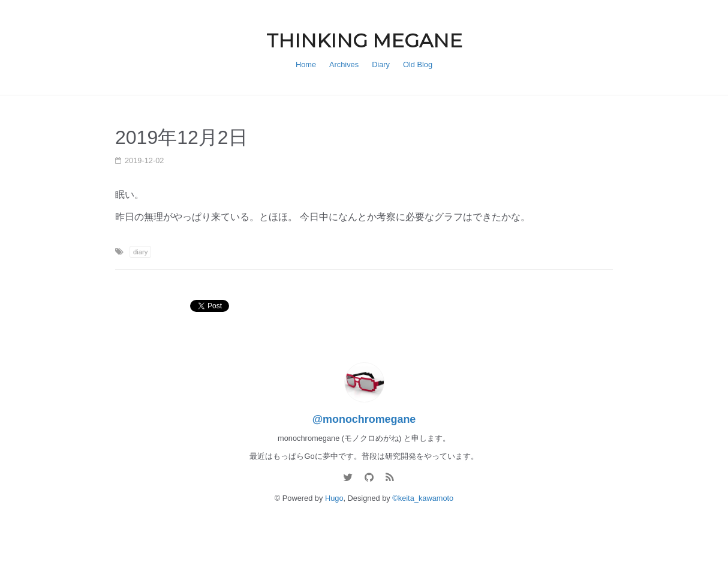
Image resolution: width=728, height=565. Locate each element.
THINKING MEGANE (364, 40)
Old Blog (418, 64)
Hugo (334, 498)
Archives (344, 64)
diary (140, 252)
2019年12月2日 (181, 137)
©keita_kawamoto (423, 498)
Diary (381, 64)
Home (306, 64)
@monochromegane (364, 419)
